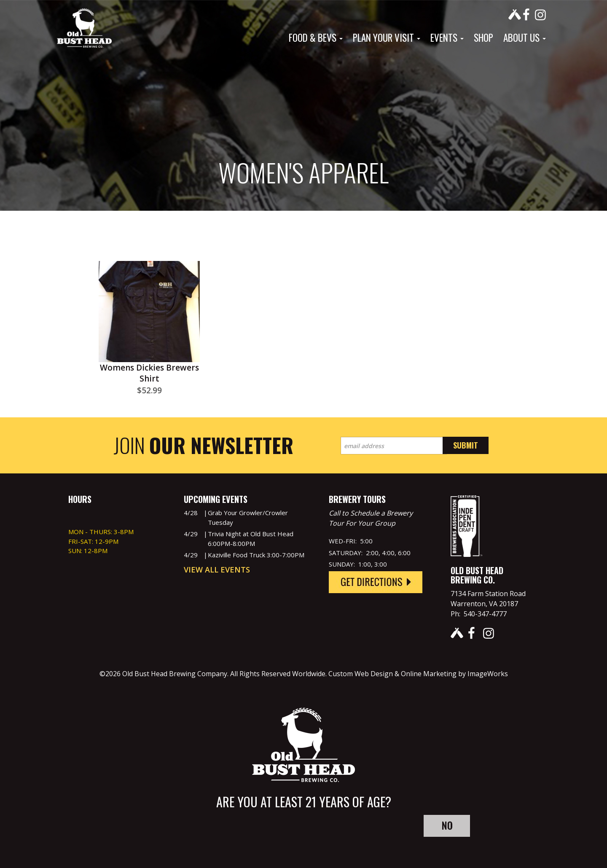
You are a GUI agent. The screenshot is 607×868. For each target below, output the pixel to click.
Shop (483, 38)
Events (447, 38)
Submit (466, 445)
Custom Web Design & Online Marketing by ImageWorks (418, 674)
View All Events (217, 570)
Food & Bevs (316, 38)
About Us (525, 38)
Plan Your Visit (387, 38)
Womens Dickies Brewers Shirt (149, 373)
